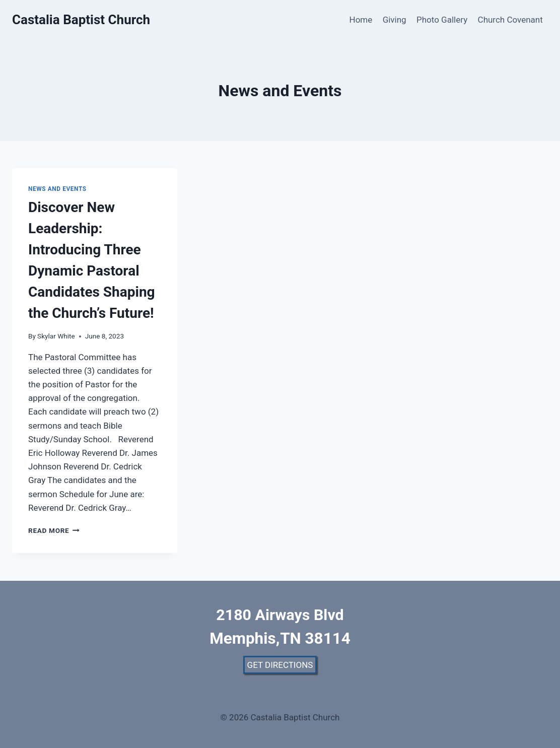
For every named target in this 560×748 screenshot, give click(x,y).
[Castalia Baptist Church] (81, 20)
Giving (395, 20)
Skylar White (56, 336)
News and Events (57, 189)
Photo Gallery (442, 20)
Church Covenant (510, 20)
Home (361, 20)
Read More (54, 530)
